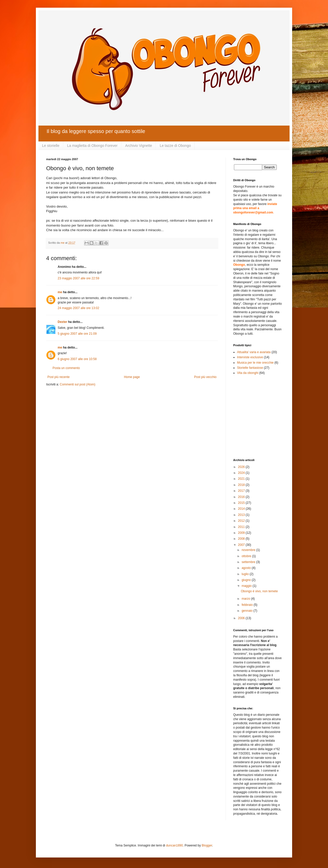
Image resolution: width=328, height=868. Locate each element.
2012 (242, 521)
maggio (247, 586)
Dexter (62, 322)
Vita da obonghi (248, 373)
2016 (242, 497)
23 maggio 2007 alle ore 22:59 (78, 278)
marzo (246, 599)
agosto (247, 568)
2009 (242, 533)
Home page (132, 377)
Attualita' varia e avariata (254, 352)
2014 (242, 509)
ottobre (247, 556)
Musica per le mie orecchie (255, 363)
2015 (242, 503)
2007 (242, 545)
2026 (242, 467)
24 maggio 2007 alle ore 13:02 (78, 308)
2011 (242, 527)
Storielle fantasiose (250, 368)
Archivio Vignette (139, 146)
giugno (247, 580)
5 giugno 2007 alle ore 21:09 (77, 334)
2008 (242, 539)
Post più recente (59, 377)
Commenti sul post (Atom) (78, 384)
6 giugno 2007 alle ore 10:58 (77, 359)
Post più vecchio (205, 377)
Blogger (207, 845)
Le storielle (51, 146)
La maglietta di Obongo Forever (92, 146)
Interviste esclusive (250, 357)
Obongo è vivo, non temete (259, 591)
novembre (249, 550)
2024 (242, 473)
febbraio (248, 605)
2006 (242, 618)
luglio (246, 574)
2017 (242, 491)
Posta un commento (66, 368)
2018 (242, 485)
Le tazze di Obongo (175, 146)
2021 (242, 479)
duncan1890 (175, 845)
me (60, 292)
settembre (249, 562)
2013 (242, 515)
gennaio (248, 611)
